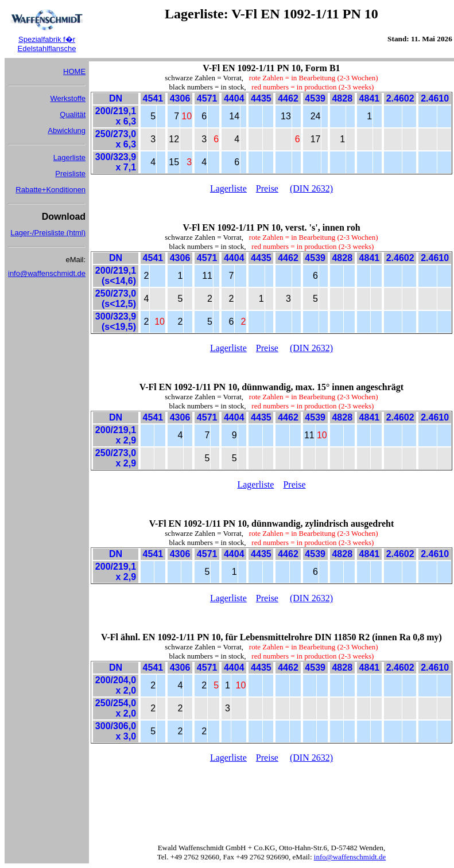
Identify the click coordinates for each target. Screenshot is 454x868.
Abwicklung (67, 131)
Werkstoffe (68, 98)
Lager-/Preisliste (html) (48, 233)
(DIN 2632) (311, 188)
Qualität (73, 114)
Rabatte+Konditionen (51, 190)
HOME (74, 71)
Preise (267, 188)
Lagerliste (69, 157)
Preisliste (70, 174)
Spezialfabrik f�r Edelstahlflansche (47, 44)
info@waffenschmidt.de (47, 273)
